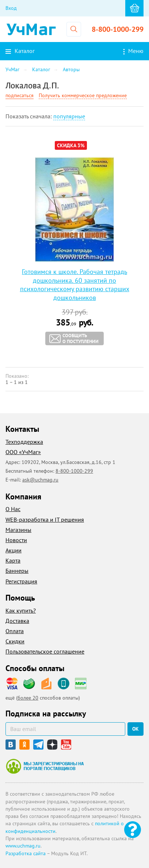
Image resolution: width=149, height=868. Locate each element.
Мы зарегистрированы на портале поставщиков (45, 766)
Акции (14, 550)
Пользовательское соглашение (45, 651)
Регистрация (21, 581)
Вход (11, 8)
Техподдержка (24, 442)
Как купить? (21, 610)
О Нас (13, 509)
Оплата (15, 631)
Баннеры (17, 571)
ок (135, 729)
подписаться (20, 95)
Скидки (15, 641)
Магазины (18, 530)
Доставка (17, 621)
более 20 (28, 698)
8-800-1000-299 (118, 29)
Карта (13, 560)
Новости (16, 540)
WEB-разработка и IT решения (45, 519)
